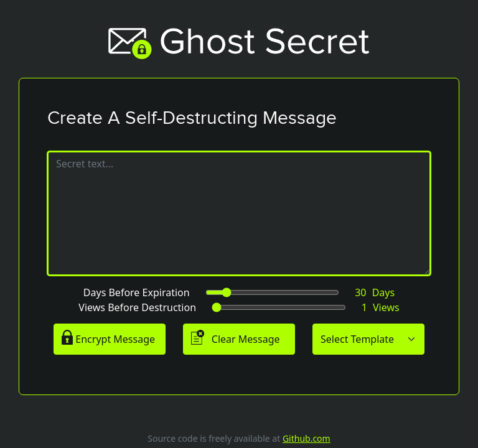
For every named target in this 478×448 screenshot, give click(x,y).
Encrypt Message (108, 338)
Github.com (307, 438)
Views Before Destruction (137, 307)
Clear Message (236, 338)
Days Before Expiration (137, 292)
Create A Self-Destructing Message (192, 118)
